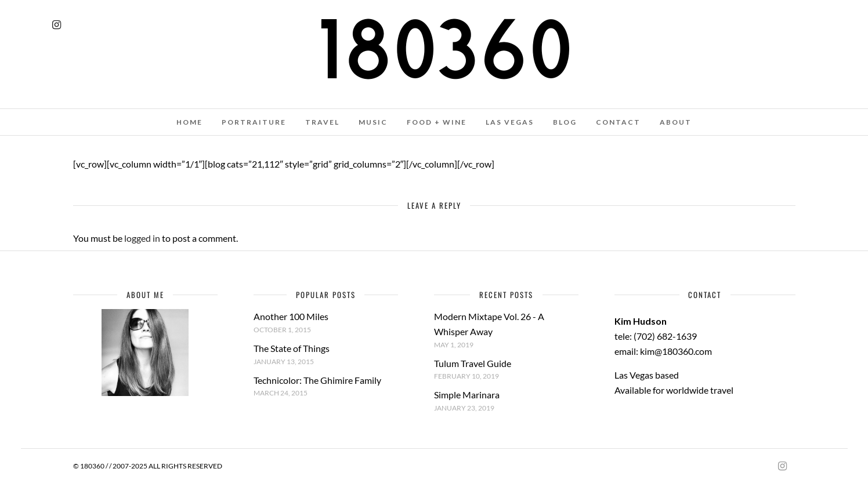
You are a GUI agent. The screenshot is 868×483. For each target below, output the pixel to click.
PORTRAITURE (254, 122)
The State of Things (292, 348)
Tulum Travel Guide (473, 363)
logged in (142, 238)
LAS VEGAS (510, 122)
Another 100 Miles (291, 316)
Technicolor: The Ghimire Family (317, 380)
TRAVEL (322, 122)
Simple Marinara (467, 395)
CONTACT (618, 122)
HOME (189, 122)
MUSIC (373, 122)
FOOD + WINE (437, 122)
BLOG (565, 122)
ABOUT (676, 122)
